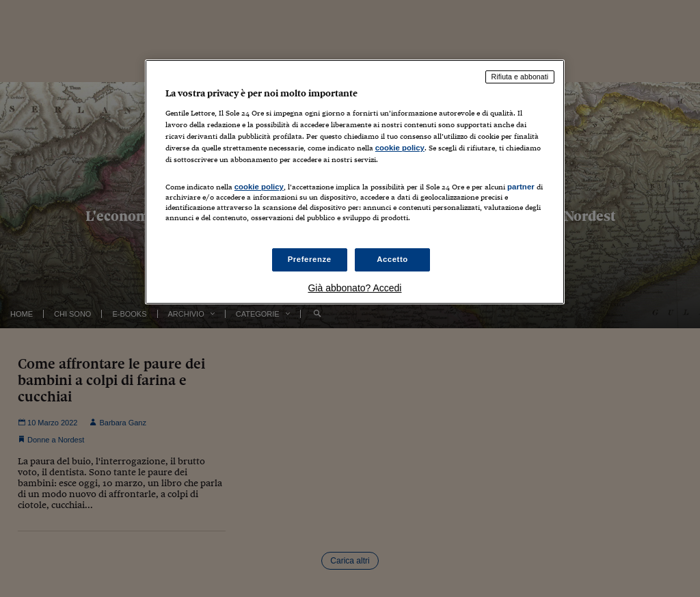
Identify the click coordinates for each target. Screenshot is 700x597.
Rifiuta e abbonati (520, 77)
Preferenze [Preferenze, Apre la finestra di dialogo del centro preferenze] (310, 259)
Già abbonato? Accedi (354, 288)
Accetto (392, 259)
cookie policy (400, 148)
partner (521, 187)
